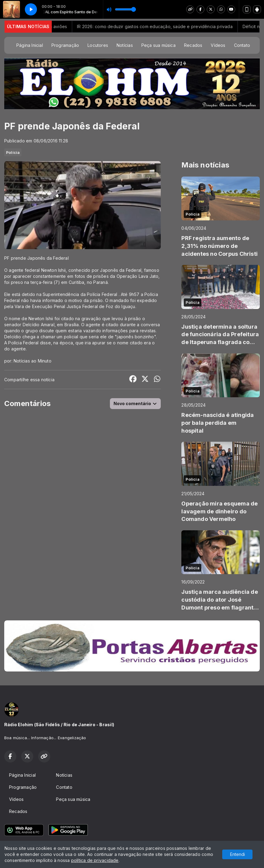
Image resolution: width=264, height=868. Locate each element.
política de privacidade (95, 860)
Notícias (125, 45)
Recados (193, 45)
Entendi (238, 854)
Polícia (13, 152)
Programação (65, 45)
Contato (242, 45)
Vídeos (218, 45)
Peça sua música (158, 45)
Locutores (98, 45)
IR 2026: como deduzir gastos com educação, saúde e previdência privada (173, 26)
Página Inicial (30, 45)
